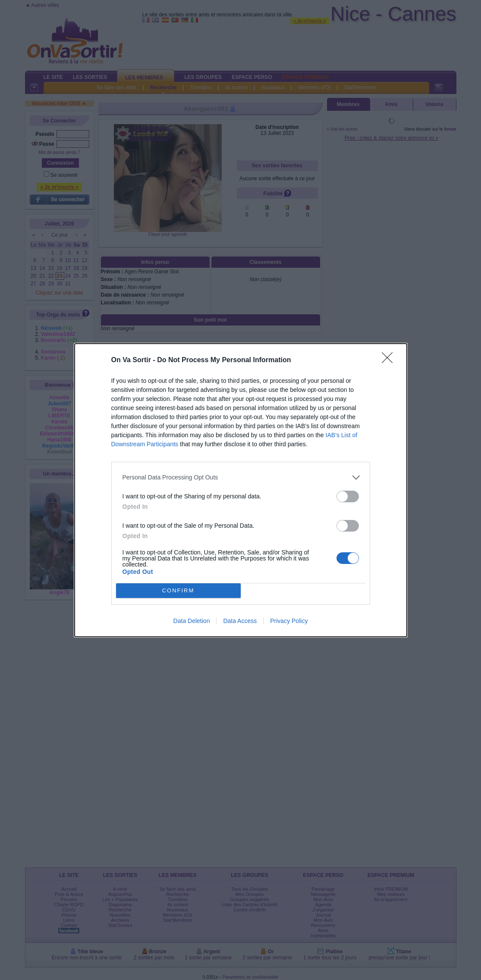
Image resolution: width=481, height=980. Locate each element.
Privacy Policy (289, 621)
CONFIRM (178, 590)
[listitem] (241, 477)
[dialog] (241, 490)
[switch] (348, 496)
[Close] (390, 360)
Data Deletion (192, 621)
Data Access (240, 621)
